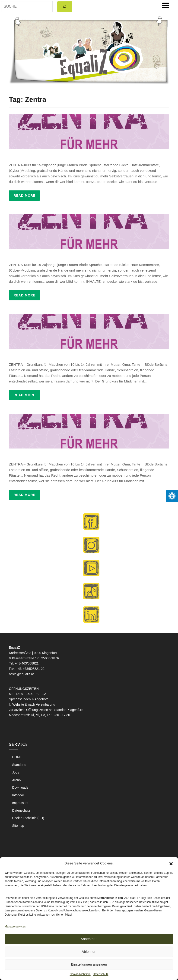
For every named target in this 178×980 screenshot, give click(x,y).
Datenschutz (101, 974)
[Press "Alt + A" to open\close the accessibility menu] (172, 496)
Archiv (17, 780)
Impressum (20, 803)
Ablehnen (89, 952)
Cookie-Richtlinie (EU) (28, 818)
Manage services (15, 927)
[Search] (65, 7)
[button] (171, 863)
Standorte (19, 765)
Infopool (18, 795)
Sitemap (18, 826)
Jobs (16, 772)
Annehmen (89, 939)
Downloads (20, 787)
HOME (17, 757)
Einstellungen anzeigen (89, 964)
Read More (24, 196)
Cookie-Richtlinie (80, 974)
